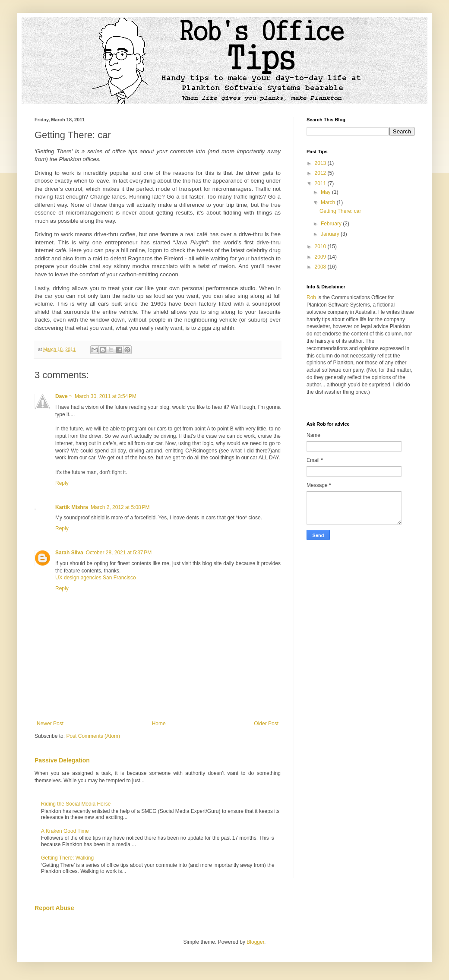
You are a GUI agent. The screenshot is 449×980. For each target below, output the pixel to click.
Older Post (266, 724)
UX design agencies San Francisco (96, 578)
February (332, 224)
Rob (311, 297)
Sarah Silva (69, 553)
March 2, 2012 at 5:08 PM (120, 507)
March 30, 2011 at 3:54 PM (106, 396)
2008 (321, 267)
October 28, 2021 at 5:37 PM (119, 553)
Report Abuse (54, 908)
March (329, 202)
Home (159, 724)
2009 (321, 257)
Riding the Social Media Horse (76, 804)
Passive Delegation (62, 760)
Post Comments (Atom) (93, 736)
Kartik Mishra (72, 507)
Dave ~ (64, 396)
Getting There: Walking (67, 858)
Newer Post (50, 724)
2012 (321, 173)
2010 (321, 247)
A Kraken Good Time (65, 831)
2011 (321, 183)
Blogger (255, 942)
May (326, 192)
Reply (62, 483)
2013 (321, 163)
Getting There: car (340, 211)
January (331, 234)
